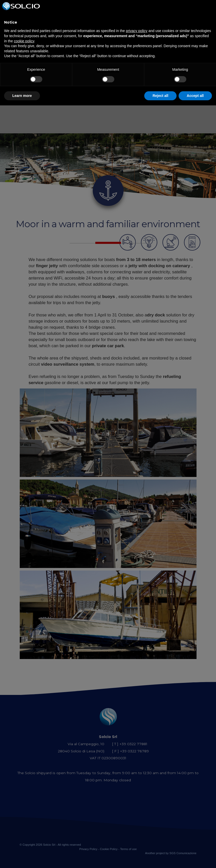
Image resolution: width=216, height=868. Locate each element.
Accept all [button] (195, 96)
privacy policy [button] (137, 31)
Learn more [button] (22, 96)
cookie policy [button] (24, 41)
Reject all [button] (160, 96)
